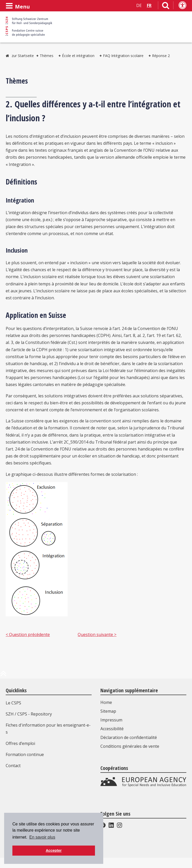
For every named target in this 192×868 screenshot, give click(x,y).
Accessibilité (112, 729)
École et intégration (78, 56)
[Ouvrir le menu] (18, 6)
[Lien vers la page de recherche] (166, 6)
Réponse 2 (161, 56)
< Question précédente (28, 634)
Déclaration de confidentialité (129, 737)
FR (149, 5)
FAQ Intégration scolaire (123, 56)
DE (139, 5)
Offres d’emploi (20, 743)
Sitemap (108, 711)
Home (106, 702)
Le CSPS (13, 703)
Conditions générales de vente (130, 746)
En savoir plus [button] (42, 837)
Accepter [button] (54, 850)
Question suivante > (97, 634)
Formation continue (25, 754)
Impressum (111, 720)
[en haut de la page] (3, 676)
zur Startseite (23, 56)
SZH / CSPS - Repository (29, 714)
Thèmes (47, 56)
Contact (13, 766)
